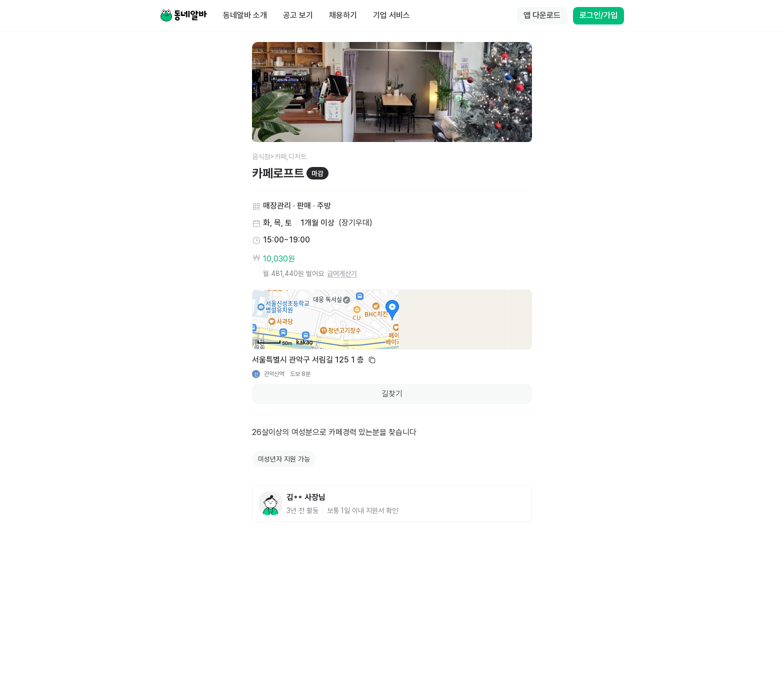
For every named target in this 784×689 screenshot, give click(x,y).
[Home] (183, 16)
